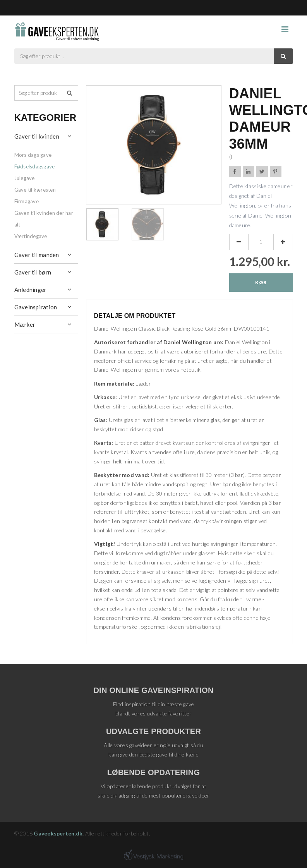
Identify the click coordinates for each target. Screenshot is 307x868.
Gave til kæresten (35, 190)
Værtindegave (31, 236)
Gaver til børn (33, 272)
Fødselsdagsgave (35, 166)
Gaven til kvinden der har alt (44, 219)
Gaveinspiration (36, 307)
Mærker (25, 324)
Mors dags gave (33, 155)
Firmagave (27, 201)
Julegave (25, 178)
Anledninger (31, 290)
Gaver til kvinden (37, 136)
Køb (261, 282)
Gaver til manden (37, 255)
